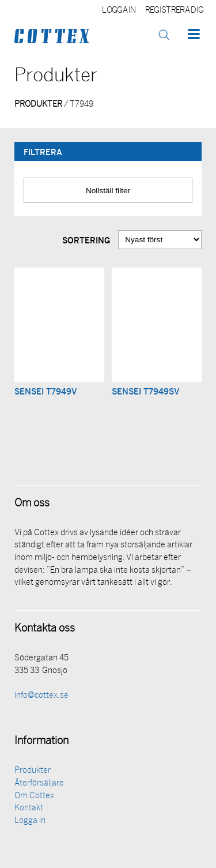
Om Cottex (34, 796)
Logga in (119, 11)
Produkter (33, 771)
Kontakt (29, 808)
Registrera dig (174, 11)
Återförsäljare (39, 784)
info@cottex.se (41, 696)
